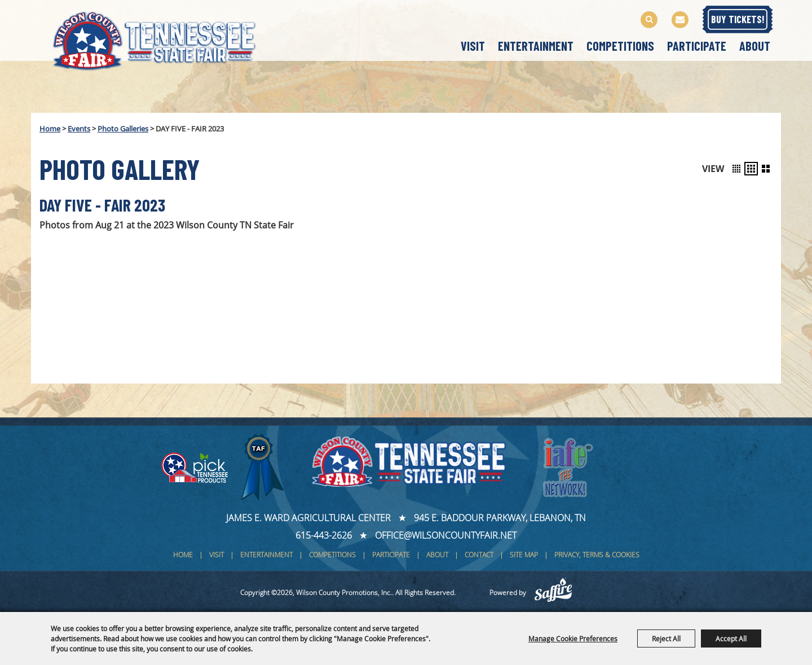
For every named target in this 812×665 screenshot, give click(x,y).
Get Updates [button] (680, 20)
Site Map (524, 555)
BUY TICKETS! (738, 19)
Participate (697, 46)
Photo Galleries (123, 129)
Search (649, 20)
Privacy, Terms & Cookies (597, 555)
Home (50, 129)
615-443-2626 (324, 535)
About (755, 46)
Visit (473, 46)
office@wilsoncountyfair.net (446, 535)
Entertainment (536, 46)
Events (79, 129)
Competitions (620, 46)
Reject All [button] (666, 638)
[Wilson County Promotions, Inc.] (166, 39)
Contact (479, 555)
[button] (736, 169)
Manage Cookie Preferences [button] (573, 638)
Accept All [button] (731, 638)
